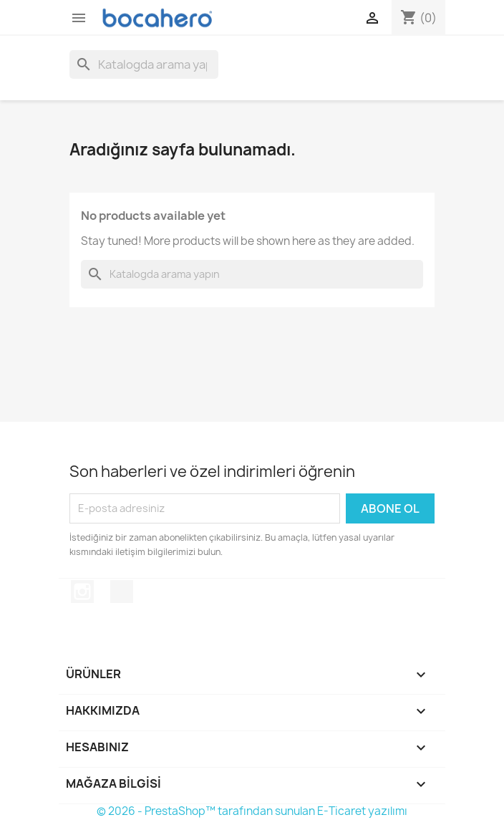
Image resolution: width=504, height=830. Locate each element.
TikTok (122, 592)
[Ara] (144, 64)
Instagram (82, 592)
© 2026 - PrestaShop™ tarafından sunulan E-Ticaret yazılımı (252, 811)
